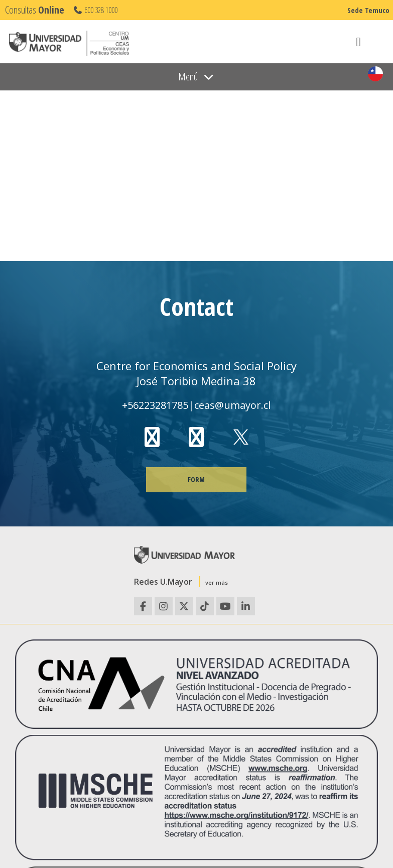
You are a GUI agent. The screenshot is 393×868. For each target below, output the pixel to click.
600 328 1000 (95, 10)
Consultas (35, 10)
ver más (217, 582)
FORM (196, 479)
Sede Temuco (368, 10)
